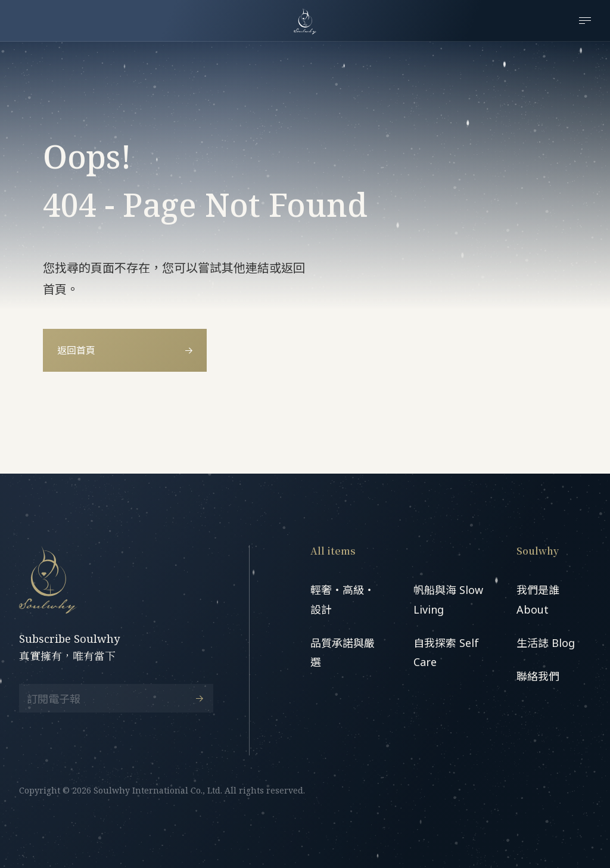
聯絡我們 (538, 676)
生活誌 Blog (546, 643)
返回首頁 (125, 350)
